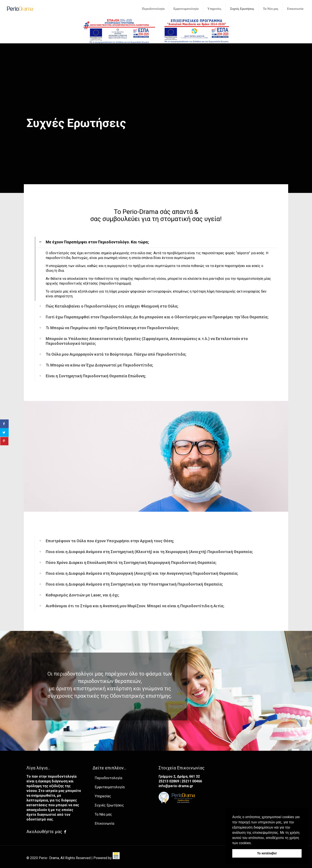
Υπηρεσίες (103, 796)
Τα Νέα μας (103, 814)
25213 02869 (169, 781)
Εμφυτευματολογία (110, 787)
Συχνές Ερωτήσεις (109, 805)
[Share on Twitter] (4, 432)
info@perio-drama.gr (176, 786)
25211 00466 (192, 781)
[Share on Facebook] (4, 424)
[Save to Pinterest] (4, 441)
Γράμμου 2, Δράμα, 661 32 (179, 776)
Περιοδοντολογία (108, 778)
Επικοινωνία (104, 823)
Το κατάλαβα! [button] (267, 853)
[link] (116, 858)
